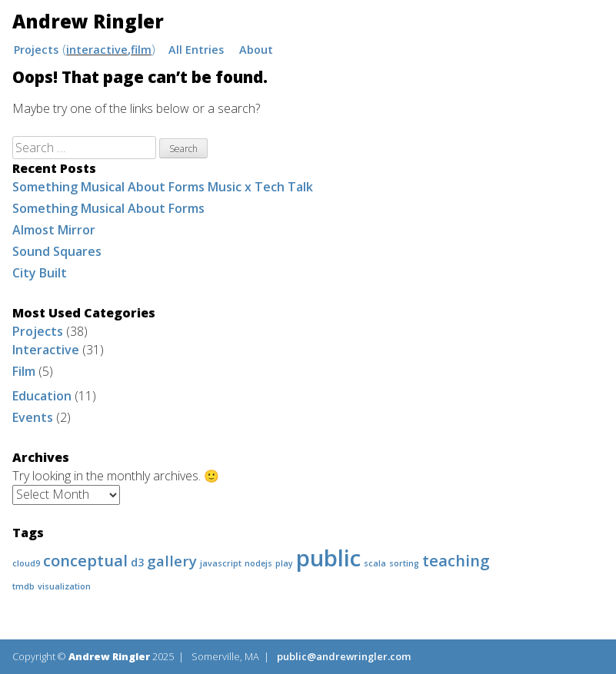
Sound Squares (57, 251)
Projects (36, 50)
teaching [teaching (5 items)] (456, 560)
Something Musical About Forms (108, 208)
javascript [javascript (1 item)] (221, 563)
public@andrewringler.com (344, 656)
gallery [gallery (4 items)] (172, 561)
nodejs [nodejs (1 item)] (258, 563)
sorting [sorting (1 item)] (404, 563)
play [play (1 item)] (284, 563)
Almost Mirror (54, 230)
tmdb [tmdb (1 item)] (23, 586)
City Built (40, 273)
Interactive (97, 50)
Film (141, 50)
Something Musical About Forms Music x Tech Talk (163, 187)
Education (42, 396)
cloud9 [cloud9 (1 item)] (26, 563)
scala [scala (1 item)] (375, 563)
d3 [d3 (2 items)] (137, 562)
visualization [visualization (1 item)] (64, 586)
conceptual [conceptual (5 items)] (85, 560)
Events (33, 417)
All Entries (196, 50)
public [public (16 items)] (328, 558)
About (256, 50)
